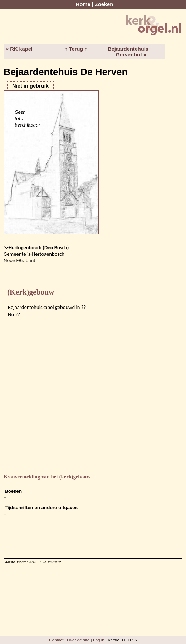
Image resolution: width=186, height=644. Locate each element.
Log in (99, 640)
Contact (56, 640)
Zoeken (104, 4)
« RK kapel (19, 49)
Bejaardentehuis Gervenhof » (128, 52)
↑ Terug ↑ (76, 49)
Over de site (78, 640)
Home (83, 4)
